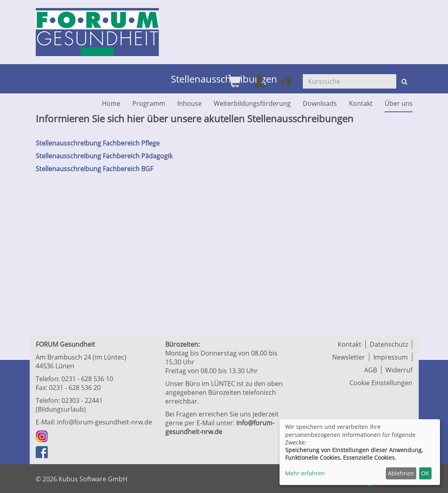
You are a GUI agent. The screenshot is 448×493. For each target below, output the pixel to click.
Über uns (399, 103)
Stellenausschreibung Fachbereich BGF (94, 169)
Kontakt (361, 103)
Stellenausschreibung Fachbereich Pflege (98, 143)
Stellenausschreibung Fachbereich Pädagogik (104, 156)
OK (425, 473)
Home (111, 103)
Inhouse (190, 103)
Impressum (391, 357)
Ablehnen (401, 473)
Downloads (320, 103)
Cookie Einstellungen (381, 383)
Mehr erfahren (305, 473)
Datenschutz (389, 344)
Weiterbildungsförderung (252, 103)
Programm (149, 103)
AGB (371, 370)
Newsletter (349, 357)
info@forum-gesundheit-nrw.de (104, 422)
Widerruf (399, 370)
